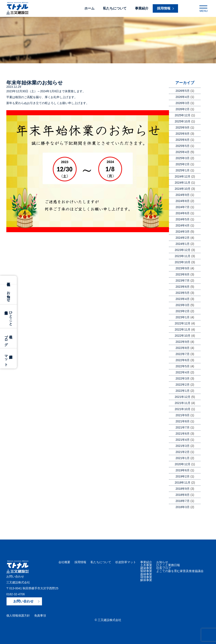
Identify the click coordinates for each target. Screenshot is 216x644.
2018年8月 (183, 495)
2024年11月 (183, 183)
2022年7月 (183, 354)
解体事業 (146, 580)
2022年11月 (183, 329)
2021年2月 (183, 452)
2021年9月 (183, 415)
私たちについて (115, 8)
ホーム (89, 8)
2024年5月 (183, 219)
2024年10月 (183, 189)
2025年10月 (183, 121)
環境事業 (146, 577)
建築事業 (146, 568)
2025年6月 (183, 140)
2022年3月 (183, 378)
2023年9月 (183, 268)
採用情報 (80, 562)
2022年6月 (183, 360)
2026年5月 (183, 91)
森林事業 (146, 574)
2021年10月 (183, 409)
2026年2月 (183, 109)
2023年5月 (183, 293)
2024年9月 (183, 195)
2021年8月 (183, 421)
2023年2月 (183, 311)
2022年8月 (183, 348)
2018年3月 (183, 507)
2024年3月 (183, 232)
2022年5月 (183, 366)
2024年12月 (183, 176)
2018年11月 (183, 483)
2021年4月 (183, 440)
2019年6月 (183, 470)
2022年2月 (183, 385)
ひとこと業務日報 (168, 565)
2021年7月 (183, 427)
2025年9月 (183, 127)
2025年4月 (183, 152)
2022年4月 (183, 372)
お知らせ (9, 294)
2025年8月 (183, 134)
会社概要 (8, 280)
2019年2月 (183, 476)
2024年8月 (183, 201)
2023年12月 (183, 250)
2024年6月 (183, 213)
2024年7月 (183, 207)
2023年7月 (183, 281)
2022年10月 (183, 336)
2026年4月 (183, 97)
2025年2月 (183, 164)
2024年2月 (183, 238)
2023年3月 (183, 305)
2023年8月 (183, 274)
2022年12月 (183, 323)
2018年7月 (183, 501)
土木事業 (146, 565)
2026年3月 (183, 103)
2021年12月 (183, 397)
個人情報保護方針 (18, 616)
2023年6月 (183, 287)
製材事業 (146, 571)
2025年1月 (183, 170)
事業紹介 (142, 8)
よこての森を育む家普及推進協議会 (180, 571)
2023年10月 (183, 262)
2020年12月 (183, 464)
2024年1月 (183, 244)
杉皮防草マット (126, 562)
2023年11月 (183, 256)
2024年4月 (183, 225)
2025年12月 (183, 115)
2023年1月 (183, 317)
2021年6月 (183, 434)
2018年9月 (183, 489)
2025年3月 (183, 158)
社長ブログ (164, 568)
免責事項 (40, 616)
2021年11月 (183, 403)
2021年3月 (183, 446)
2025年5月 (183, 146)
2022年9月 (183, 342)
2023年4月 (183, 299)
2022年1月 (183, 391)
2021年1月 (183, 458)
